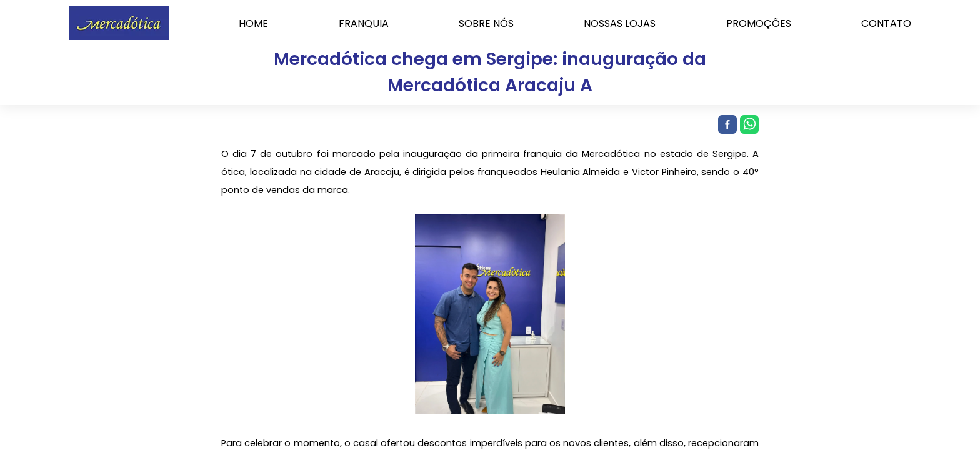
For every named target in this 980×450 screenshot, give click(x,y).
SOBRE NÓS (486, 23)
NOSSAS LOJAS (620, 23)
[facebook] (726, 125)
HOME (253, 23)
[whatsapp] (748, 125)
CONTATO (886, 23)
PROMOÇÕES (759, 23)
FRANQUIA (364, 23)
